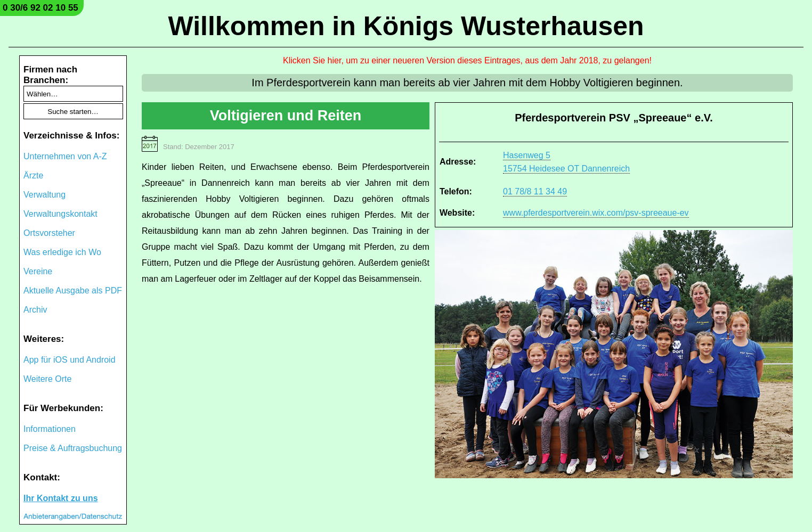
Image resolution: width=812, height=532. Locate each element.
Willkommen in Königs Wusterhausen (406, 26)
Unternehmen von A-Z (65, 156)
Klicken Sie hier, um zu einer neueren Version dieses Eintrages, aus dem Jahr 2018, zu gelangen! (467, 60)
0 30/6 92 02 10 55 (40, 8)
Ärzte (33, 175)
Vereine (38, 271)
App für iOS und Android (70, 360)
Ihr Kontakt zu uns (61, 498)
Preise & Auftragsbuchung (73, 448)
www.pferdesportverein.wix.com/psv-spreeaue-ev (596, 213)
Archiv (35, 310)
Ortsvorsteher (49, 233)
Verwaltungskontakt (60, 214)
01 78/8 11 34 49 (535, 191)
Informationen (50, 429)
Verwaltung (44, 195)
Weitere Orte (47, 379)
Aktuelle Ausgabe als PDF (73, 290)
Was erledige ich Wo (62, 252)
